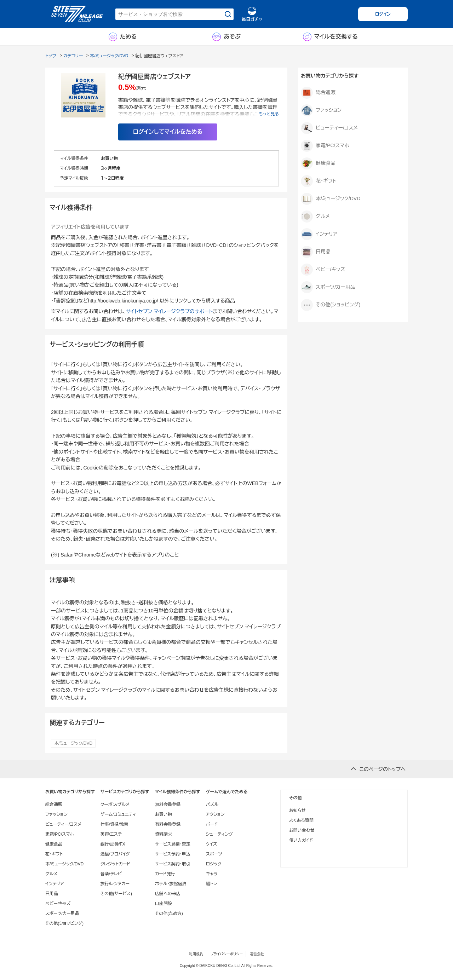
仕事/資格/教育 (114, 824)
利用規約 (196, 954)
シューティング (219, 834)
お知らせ (297, 811)
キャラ (212, 874)
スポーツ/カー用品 (328, 287)
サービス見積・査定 (173, 844)
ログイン (383, 14)
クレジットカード (115, 864)
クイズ (212, 844)
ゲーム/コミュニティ (118, 814)
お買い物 (164, 814)
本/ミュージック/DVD (73, 743)
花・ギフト (319, 181)
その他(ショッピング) (331, 305)
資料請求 (164, 834)
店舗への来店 (168, 894)
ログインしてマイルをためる (168, 132)
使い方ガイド (301, 840)
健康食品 (318, 163)
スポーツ (214, 854)
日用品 (316, 252)
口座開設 (164, 904)
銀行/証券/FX (113, 844)
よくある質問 (301, 820)
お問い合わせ (302, 830)
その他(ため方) (169, 913)
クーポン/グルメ (115, 805)
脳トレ (212, 884)
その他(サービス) (116, 894)
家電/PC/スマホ (325, 146)
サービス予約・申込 (173, 854)
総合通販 (318, 93)
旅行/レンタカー (115, 884)
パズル (212, 805)
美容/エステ (111, 834)
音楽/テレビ (111, 874)
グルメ (315, 217)
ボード (212, 824)
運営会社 (257, 954)
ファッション (321, 110)
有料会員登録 (168, 824)
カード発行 (165, 874)
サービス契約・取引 (173, 864)
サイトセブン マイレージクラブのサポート (169, 311)
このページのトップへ (382, 769)
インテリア (319, 234)
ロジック (214, 864)
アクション (215, 814)
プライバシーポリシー (226, 954)
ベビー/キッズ (323, 270)
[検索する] (228, 14)
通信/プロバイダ (115, 854)
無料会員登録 (168, 805)
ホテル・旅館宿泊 (171, 884)
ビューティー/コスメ (329, 128)
